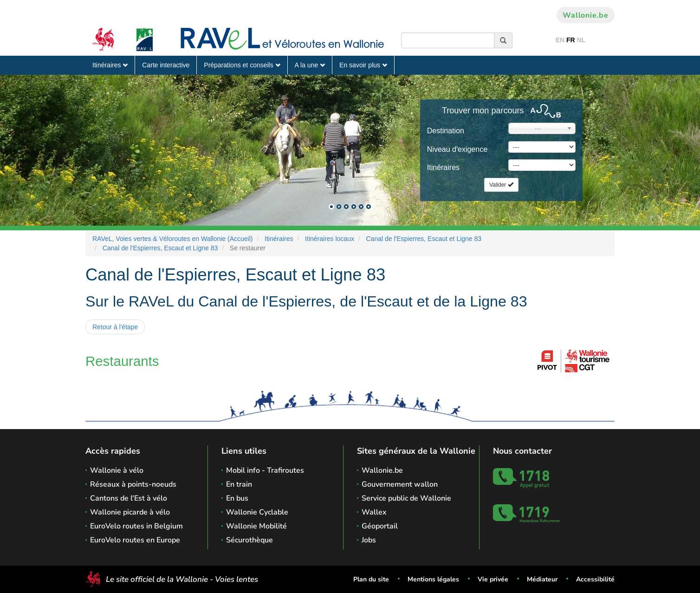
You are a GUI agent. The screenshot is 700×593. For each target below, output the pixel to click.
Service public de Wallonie (406, 498)
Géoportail (380, 526)
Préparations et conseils (242, 65)
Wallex (374, 512)
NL (581, 40)
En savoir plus (363, 65)
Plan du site (371, 579)
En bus (237, 498)
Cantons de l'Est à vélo (129, 498)
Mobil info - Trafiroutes (265, 470)
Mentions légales (433, 579)
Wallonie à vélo (117, 470)
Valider (501, 185)
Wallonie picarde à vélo (130, 512)
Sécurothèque (250, 540)
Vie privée (493, 579)
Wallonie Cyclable (257, 512)
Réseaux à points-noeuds (133, 484)
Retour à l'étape (115, 327)
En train (239, 484)
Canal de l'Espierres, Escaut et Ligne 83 (424, 239)
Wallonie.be (586, 15)
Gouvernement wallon (400, 484)
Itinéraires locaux (330, 239)
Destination (446, 131)
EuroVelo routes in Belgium (136, 526)
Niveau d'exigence (457, 149)
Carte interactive (166, 65)
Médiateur (542, 579)
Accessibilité (595, 579)
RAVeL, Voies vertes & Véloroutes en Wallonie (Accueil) (173, 239)
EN (560, 40)
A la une (310, 65)
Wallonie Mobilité (256, 526)
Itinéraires (110, 65)
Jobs (369, 540)
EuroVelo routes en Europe (135, 540)
